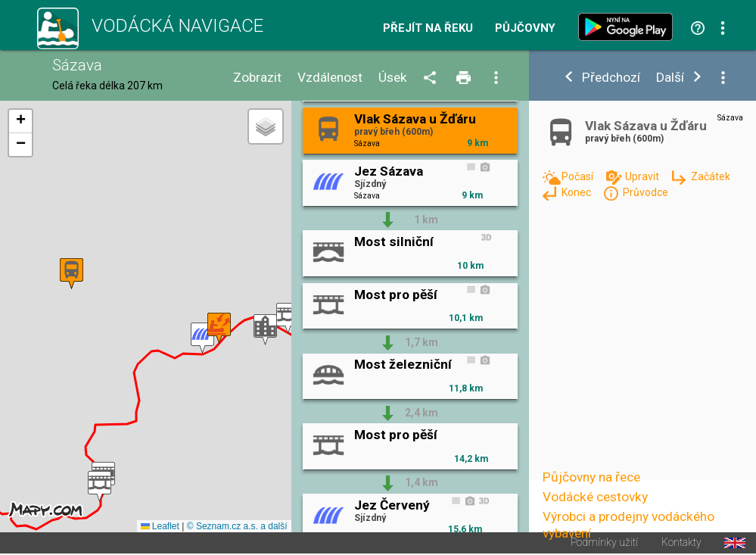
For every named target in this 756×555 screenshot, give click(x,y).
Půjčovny (525, 28)
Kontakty (681, 543)
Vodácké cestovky (595, 497)
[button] (265, 330)
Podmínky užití (604, 543)
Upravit (643, 176)
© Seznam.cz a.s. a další (237, 526)
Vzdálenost (330, 78)
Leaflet (160, 526)
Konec (577, 192)
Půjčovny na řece (591, 477)
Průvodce (646, 192)
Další (670, 78)
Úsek (393, 78)
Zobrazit (257, 78)
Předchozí (611, 78)
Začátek (711, 176)
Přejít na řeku (428, 28)
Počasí (579, 176)
